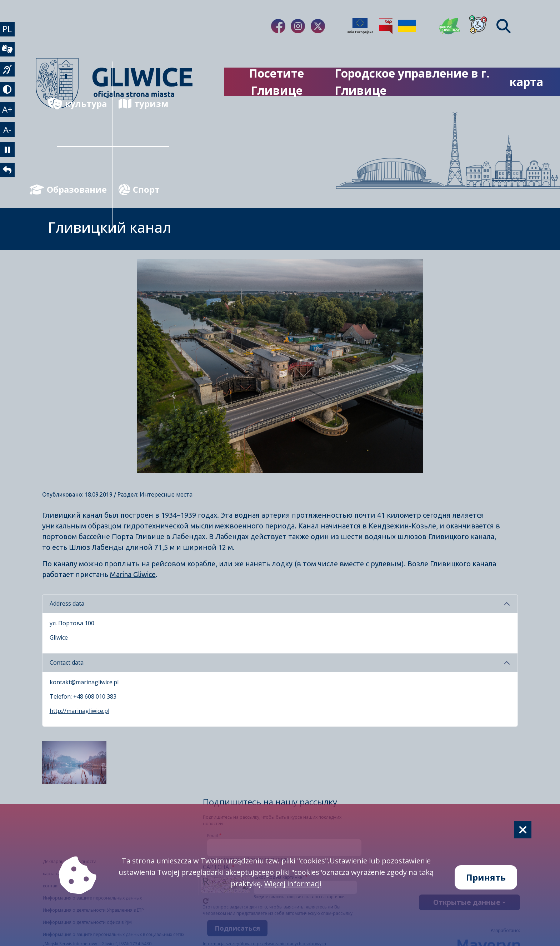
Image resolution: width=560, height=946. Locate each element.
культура (82, 104)
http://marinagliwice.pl (79, 711)
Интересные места (166, 494)
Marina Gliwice (133, 574)
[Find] (504, 26)
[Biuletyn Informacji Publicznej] (386, 26)
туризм (144, 104)
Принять (486, 877)
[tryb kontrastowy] (9, 99)
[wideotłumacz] (9, 53)
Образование (82, 189)
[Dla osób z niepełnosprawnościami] (478, 26)
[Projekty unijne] (360, 26)
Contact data (67, 662)
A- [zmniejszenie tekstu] (9, 145)
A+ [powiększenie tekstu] (9, 122)
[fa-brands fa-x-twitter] (318, 26)
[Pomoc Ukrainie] (407, 26)
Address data (67, 603)
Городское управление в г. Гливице (412, 82)
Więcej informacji (293, 884)
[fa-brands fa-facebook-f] (278, 26)
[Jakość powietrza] (450, 26)
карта (526, 82)
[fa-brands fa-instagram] (298, 26)
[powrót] (9, 191)
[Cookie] (523, 830)
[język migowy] (9, 76)
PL (9, 30)
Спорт (139, 189)
